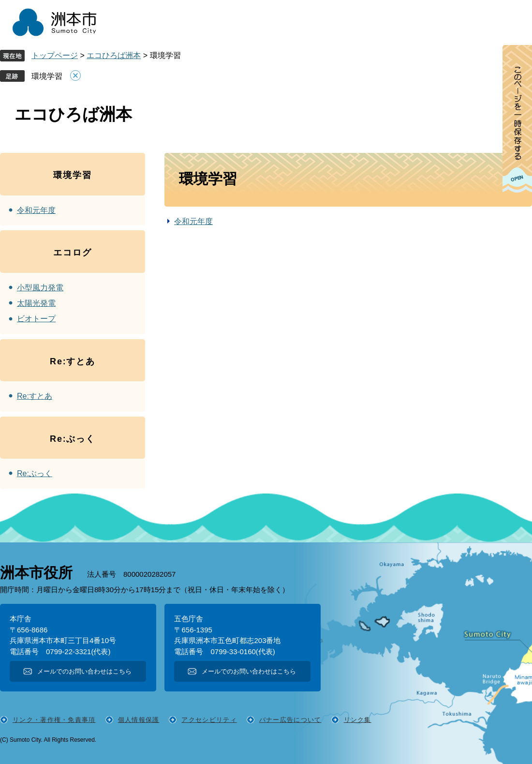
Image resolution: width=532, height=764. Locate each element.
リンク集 (358, 720)
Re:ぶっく (35, 473)
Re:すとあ (35, 396)
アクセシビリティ (209, 720)
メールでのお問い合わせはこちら (84, 671)
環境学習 (47, 76)
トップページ (55, 55)
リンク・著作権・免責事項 (54, 720)
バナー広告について (290, 720)
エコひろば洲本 (114, 55)
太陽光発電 (36, 303)
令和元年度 (193, 221)
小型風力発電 (40, 288)
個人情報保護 (139, 720)
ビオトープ (36, 319)
